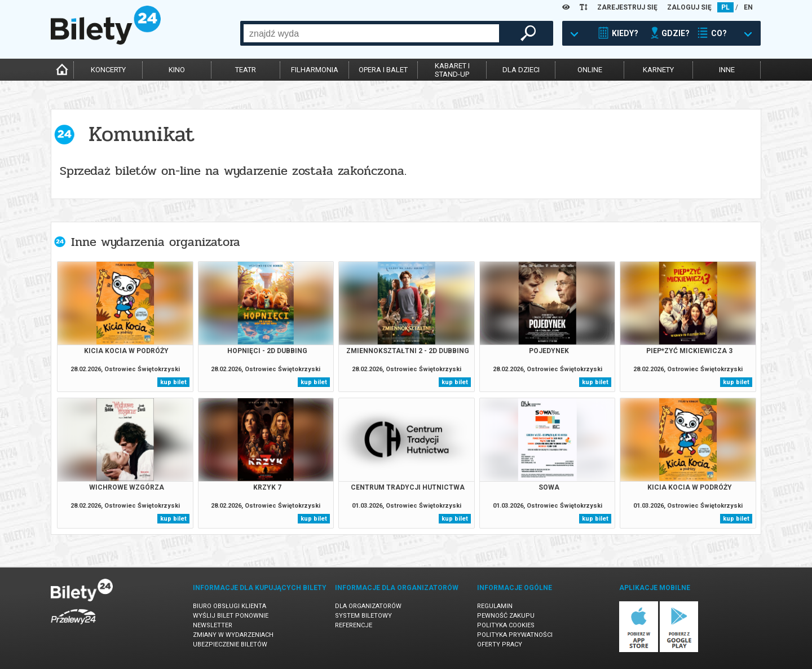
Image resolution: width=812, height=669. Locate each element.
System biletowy (363, 616)
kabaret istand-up (452, 70)
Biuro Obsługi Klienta (230, 606)
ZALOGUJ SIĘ (689, 7)
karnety (658, 70)
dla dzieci (521, 70)
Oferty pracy (500, 644)
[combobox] (371, 33)
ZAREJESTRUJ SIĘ (627, 7)
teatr (246, 70)
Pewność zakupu (506, 616)
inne (727, 70)
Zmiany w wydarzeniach (233, 635)
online (590, 70)
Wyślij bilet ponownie (231, 616)
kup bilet (173, 382)
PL (725, 7)
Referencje (354, 625)
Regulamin (495, 606)
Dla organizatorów (368, 606)
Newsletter (213, 625)
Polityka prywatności (515, 635)
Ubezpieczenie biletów (230, 644)
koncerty (108, 70)
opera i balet (383, 70)
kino (177, 70)
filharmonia (315, 70)
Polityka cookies (506, 625)
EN (748, 7)
